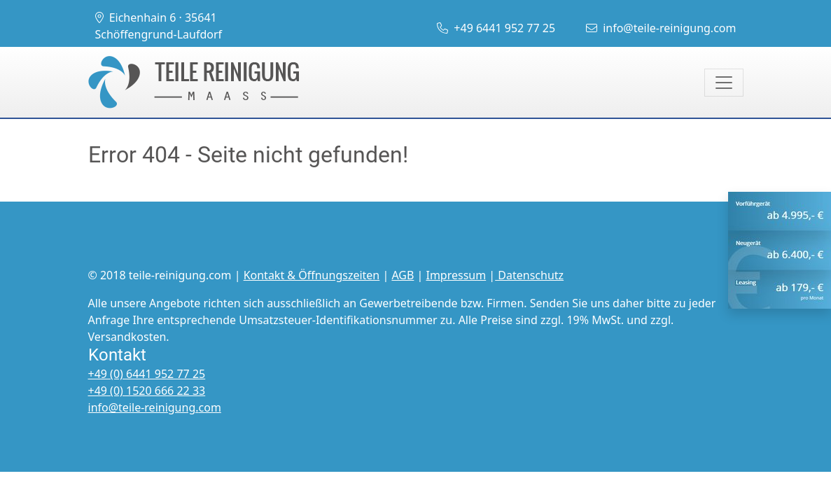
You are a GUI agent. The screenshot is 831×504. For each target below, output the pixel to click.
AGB (403, 275)
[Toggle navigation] (724, 83)
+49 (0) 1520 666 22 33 (147, 391)
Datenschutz (529, 275)
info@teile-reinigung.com (661, 28)
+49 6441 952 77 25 (496, 28)
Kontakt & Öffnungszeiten (312, 275)
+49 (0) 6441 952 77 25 (147, 374)
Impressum (456, 275)
